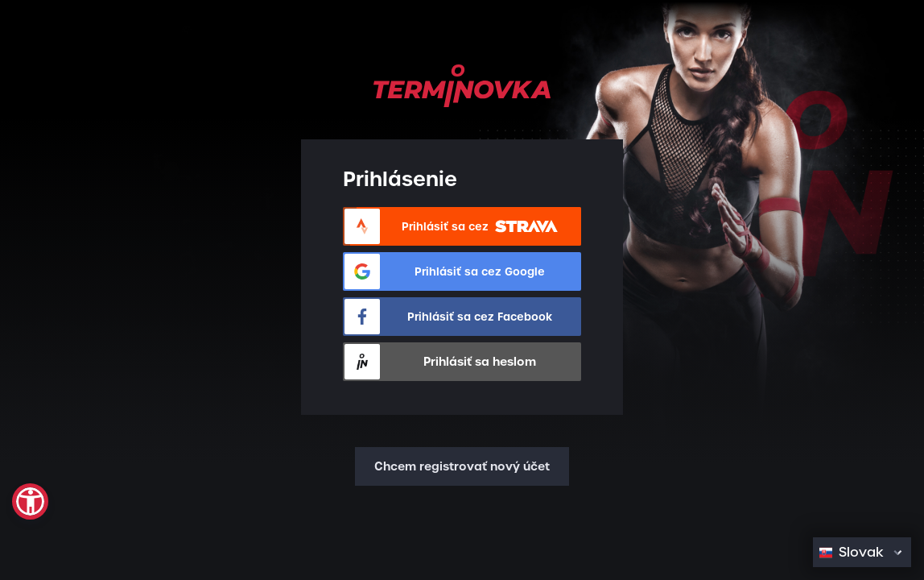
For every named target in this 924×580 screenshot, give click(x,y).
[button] (30, 501)
